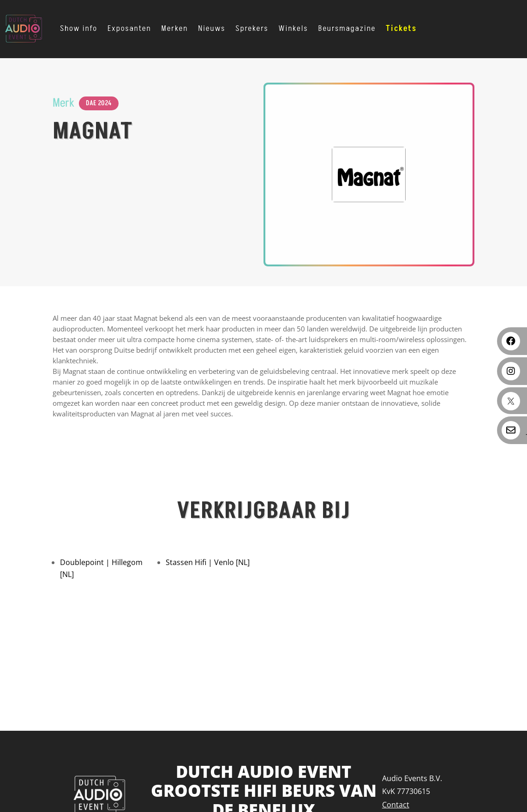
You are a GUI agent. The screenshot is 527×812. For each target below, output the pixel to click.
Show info (79, 28)
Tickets (401, 28)
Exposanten (129, 28)
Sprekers (252, 28)
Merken (175, 28)
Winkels (293, 28)
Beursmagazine (347, 28)
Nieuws (212, 28)
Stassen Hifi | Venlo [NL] (208, 562)
